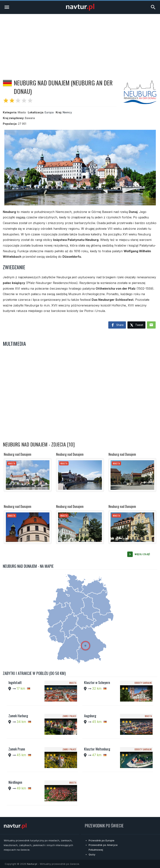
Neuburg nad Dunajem (18, 454)
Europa (49, 112)
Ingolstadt (15, 682)
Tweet (136, 325)
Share (117, 325)
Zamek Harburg (18, 716)
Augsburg (90, 716)
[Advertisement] (80, 42)
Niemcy (67, 112)
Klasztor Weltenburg (97, 749)
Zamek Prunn (17, 749)
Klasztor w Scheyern (97, 682)
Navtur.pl (32, 864)
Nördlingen (15, 782)
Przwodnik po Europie (101, 840)
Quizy (92, 854)
